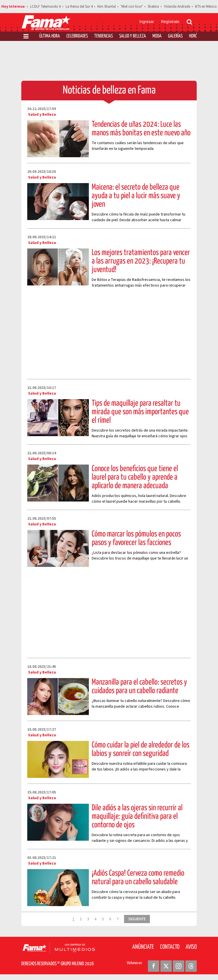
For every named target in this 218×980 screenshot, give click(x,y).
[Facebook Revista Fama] (154, 966)
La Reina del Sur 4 (79, 7)
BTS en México (206, 7)
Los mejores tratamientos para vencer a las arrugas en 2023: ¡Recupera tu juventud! (141, 261)
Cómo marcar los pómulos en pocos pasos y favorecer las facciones (136, 538)
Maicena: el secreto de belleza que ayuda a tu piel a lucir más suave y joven (136, 196)
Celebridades (77, 36)
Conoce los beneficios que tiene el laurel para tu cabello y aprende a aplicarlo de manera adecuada (135, 477)
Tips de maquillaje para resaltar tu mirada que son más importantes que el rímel (140, 412)
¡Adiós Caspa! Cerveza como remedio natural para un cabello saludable (138, 878)
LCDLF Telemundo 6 (45, 7)
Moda (157, 36)
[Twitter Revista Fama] (166, 966)
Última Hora (50, 36)
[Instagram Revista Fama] (179, 966)
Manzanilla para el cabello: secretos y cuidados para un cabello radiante (139, 687)
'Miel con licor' (132, 7)
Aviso (191, 947)
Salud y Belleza (133, 36)
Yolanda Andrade (177, 7)
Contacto (170, 947)
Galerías (175, 36)
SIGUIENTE (137, 919)
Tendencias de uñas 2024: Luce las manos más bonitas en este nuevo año (141, 129)
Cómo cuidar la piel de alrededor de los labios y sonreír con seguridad (141, 749)
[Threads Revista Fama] (191, 966)
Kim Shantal (107, 7)
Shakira (153, 7)
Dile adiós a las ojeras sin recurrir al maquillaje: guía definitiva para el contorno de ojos (137, 817)
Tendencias (103, 36)
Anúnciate (143, 947)
